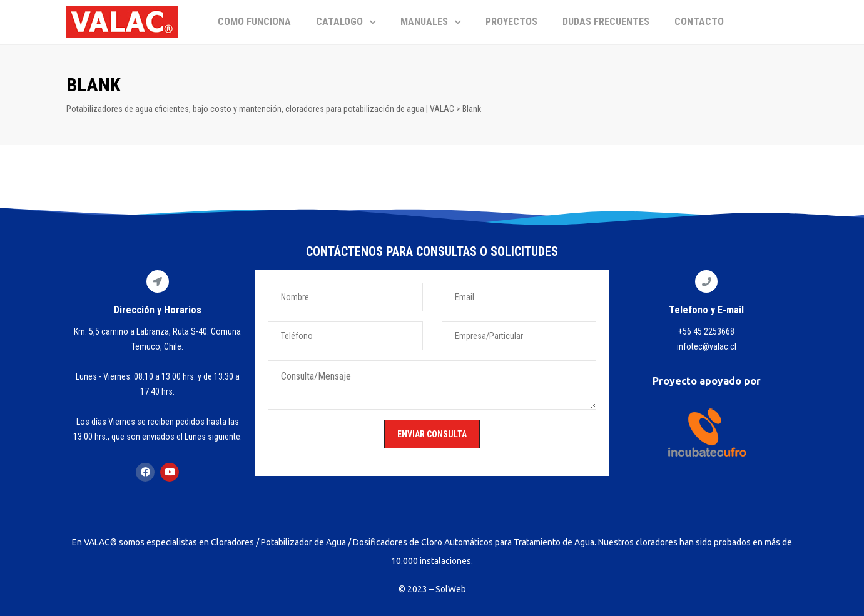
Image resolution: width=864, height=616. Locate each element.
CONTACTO (699, 22)
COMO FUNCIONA (254, 22)
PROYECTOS (511, 22)
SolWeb (451, 589)
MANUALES (430, 22)
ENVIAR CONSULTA (432, 434)
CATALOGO (346, 22)
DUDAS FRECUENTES (606, 22)
